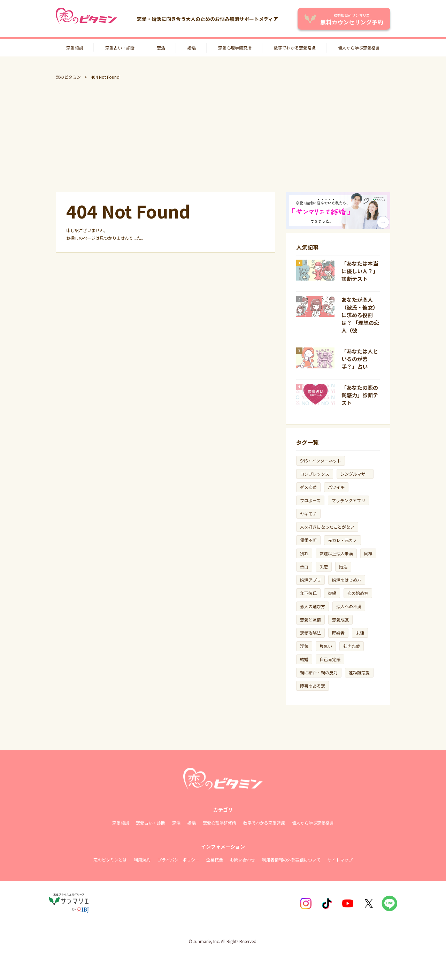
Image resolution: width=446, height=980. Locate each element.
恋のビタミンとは (110, 860)
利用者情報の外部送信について (291, 860)
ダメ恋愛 (308, 487)
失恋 (324, 566)
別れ (304, 553)
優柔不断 (308, 540)
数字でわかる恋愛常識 (295, 48)
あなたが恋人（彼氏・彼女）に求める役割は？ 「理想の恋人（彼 (360, 315)
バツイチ (336, 487)
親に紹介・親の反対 (319, 672)
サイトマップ (340, 860)
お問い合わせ (243, 860)
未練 (360, 633)
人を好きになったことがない (327, 527)
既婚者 (338, 633)
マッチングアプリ (348, 500)
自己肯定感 (330, 659)
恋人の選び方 (313, 606)
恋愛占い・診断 (120, 48)
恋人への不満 (349, 606)
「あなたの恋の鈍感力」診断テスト (360, 395)
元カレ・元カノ (343, 540)
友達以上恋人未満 (336, 553)
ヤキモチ (308, 514)
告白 (304, 566)
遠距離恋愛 (359, 672)
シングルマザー (355, 474)
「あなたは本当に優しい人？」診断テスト (360, 271)
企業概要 (215, 860)
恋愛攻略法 (310, 633)
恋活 (161, 48)
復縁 (332, 593)
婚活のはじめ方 (347, 580)
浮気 (304, 646)
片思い (326, 646)
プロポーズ (310, 500)
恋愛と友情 (310, 619)
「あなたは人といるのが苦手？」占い (360, 359)
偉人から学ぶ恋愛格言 (359, 48)
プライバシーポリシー (178, 860)
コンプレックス (315, 474)
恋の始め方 (358, 593)
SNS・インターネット (321, 461)
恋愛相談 (75, 48)
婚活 (192, 48)
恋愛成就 (340, 619)
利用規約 (142, 860)
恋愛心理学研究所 (235, 48)
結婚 (304, 659)
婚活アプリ (310, 580)
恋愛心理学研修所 (220, 823)
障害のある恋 (313, 686)
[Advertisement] (223, 136)
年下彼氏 (308, 593)
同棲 (368, 553)
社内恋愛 (352, 646)
